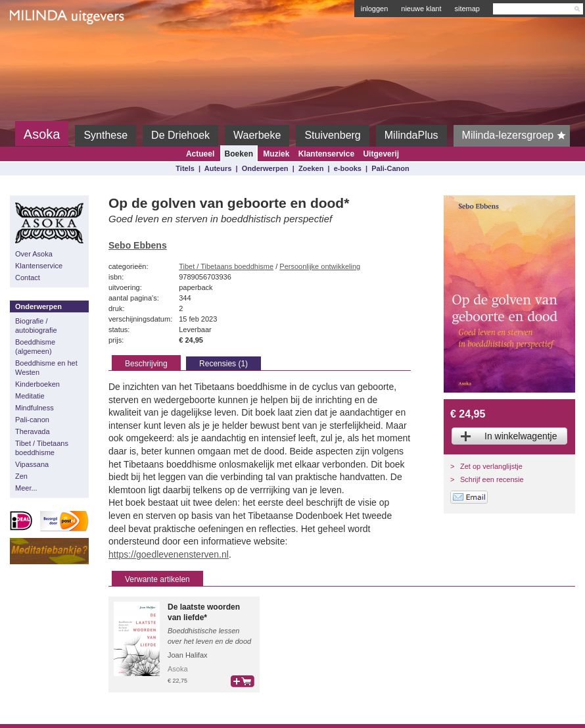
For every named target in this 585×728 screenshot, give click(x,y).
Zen (21, 476)
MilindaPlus (411, 135)
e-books (348, 168)
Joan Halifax (188, 655)
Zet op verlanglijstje (491, 466)
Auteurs (218, 168)
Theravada (33, 431)
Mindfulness (35, 408)
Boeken (239, 154)
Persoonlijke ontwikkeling (320, 266)
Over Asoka (34, 254)
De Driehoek (180, 135)
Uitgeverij (381, 154)
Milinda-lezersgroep (516, 135)
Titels (185, 168)
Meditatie (30, 396)
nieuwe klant (421, 9)
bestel (243, 681)
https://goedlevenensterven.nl (169, 554)
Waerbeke (257, 135)
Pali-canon (32, 420)
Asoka (42, 134)
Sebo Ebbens (138, 245)
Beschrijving (146, 364)
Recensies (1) (223, 364)
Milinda (37, 47)
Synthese (105, 135)
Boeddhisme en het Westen (46, 368)
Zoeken (311, 168)
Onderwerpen (265, 168)
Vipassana (32, 464)
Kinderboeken (37, 384)
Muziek (276, 154)
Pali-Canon (390, 168)
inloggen (375, 9)
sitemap (467, 9)
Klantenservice (326, 154)
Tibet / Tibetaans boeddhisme (42, 448)
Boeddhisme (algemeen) (35, 347)
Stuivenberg (332, 135)
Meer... (26, 488)
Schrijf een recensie (492, 479)
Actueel (200, 154)
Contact (28, 278)
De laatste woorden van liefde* (204, 612)
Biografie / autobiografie (36, 326)
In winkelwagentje (521, 436)
